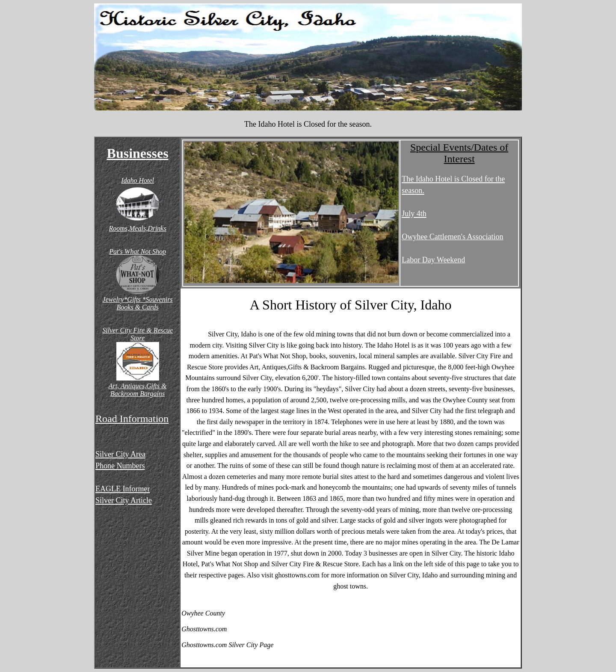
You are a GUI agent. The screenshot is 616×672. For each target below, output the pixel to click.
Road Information (132, 419)
